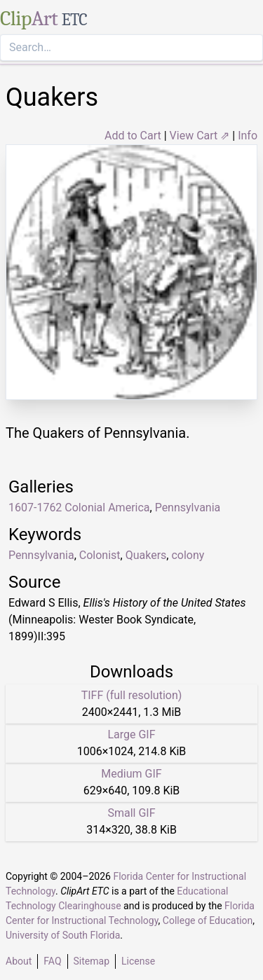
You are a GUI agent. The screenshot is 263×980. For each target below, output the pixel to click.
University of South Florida (63, 935)
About (19, 961)
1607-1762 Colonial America (79, 508)
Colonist (100, 555)
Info (248, 136)
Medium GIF (131, 774)
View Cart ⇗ (200, 136)
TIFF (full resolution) (132, 695)
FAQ (52, 961)
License (138, 961)
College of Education (208, 920)
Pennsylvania (41, 555)
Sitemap (92, 961)
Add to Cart (133, 136)
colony (188, 555)
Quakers (146, 555)
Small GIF (131, 813)
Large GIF (131, 734)
